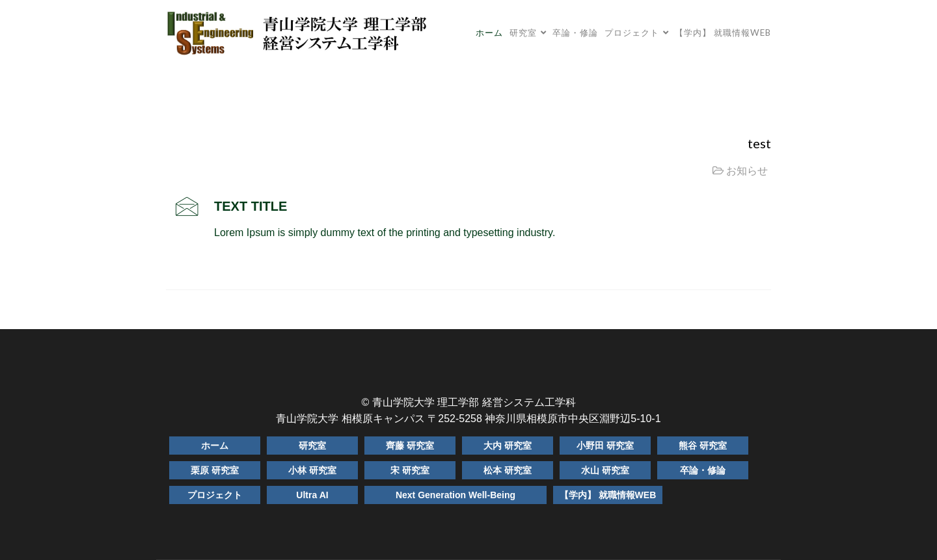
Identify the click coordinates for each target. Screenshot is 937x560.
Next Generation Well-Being (455, 495)
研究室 (523, 33)
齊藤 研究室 (410, 446)
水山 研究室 (605, 470)
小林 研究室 (312, 470)
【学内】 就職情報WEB (723, 33)
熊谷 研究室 (703, 446)
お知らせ (747, 171)
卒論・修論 (575, 33)
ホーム (489, 33)
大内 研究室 (508, 446)
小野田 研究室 (605, 446)
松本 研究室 (508, 470)
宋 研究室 (410, 470)
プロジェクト (632, 33)
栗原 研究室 (215, 470)
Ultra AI (312, 495)
